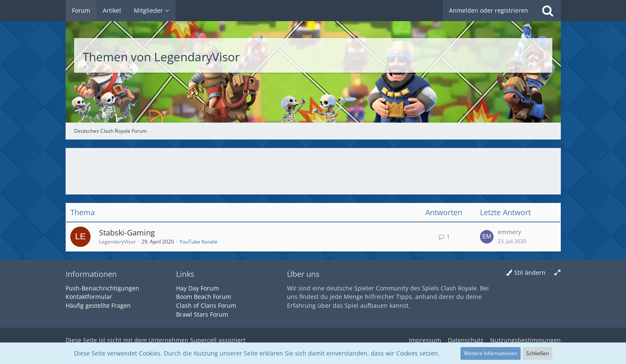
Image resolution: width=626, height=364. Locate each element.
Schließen (538, 353)
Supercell (203, 340)
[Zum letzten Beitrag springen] (487, 237)
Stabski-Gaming (127, 233)
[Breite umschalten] (557, 273)
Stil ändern (530, 272)
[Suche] (548, 11)
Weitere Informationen (491, 353)
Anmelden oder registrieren (489, 10)
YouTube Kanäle (199, 242)
